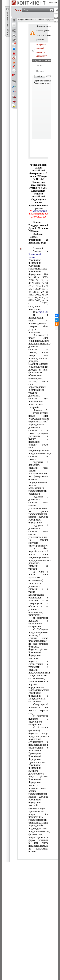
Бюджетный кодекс (35, 256)
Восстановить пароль (44, 83)
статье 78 (42, 312)
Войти (40, 76)
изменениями (40, 211)
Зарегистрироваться (43, 81)
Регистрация (52, 2)
